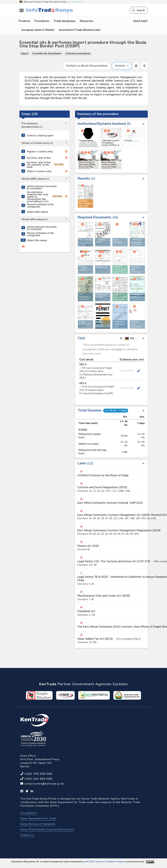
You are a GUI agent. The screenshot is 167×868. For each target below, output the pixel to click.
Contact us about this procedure (87, 66)
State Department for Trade (38, 818)
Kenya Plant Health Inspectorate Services (47, 829)
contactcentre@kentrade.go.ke (44, 784)
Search (139, 10)
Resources (87, 21)
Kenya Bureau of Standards (38, 824)
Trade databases (65, 21)
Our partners (29, 813)
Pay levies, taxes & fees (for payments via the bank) (39, 165)
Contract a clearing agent (40, 135)
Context (122, 66)
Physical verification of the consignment (40, 205)
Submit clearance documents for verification (42, 187)
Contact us (27, 835)
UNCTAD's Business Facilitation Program (105, 862)
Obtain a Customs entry (39, 171)
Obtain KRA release (37, 240)
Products (25, 21)
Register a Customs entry (40, 151)
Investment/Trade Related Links (80, 30)
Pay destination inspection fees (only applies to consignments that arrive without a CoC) (38, 197)
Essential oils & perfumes (47, 53)
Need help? (141, 21)
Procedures (42, 21)
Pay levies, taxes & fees (39, 158)
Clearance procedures (78, 53)
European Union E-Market (38, 30)
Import (25, 53)
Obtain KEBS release (37, 212)
